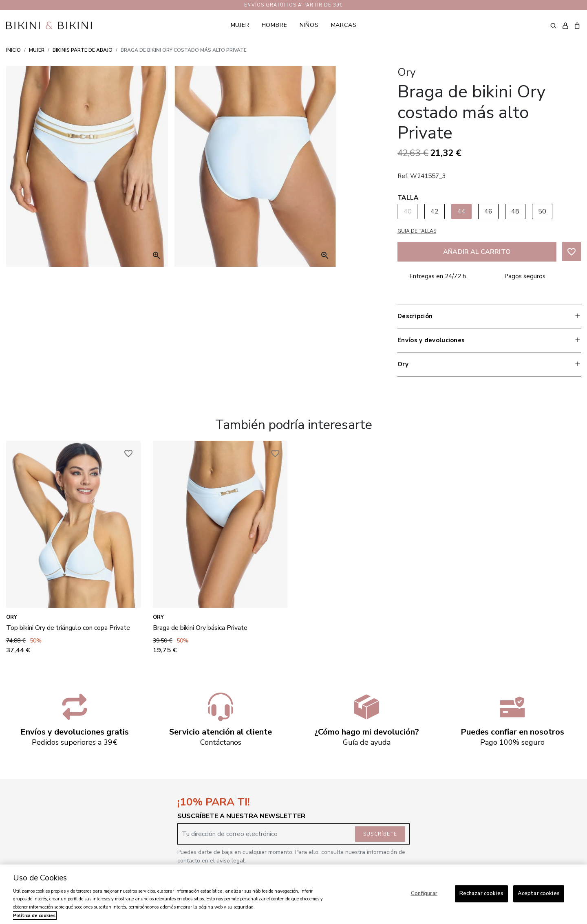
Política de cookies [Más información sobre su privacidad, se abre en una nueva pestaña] (34, 916)
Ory (12, 617)
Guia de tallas (417, 231)
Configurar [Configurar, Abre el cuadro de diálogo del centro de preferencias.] (424, 893)
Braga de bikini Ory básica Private (200, 628)
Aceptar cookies (539, 893)
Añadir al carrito (477, 252)
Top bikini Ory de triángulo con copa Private (68, 628)
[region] (293, 894)
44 (462, 211)
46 (489, 211)
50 (542, 211)
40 (408, 211)
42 (435, 211)
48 (515, 211)
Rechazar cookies (481, 893)
